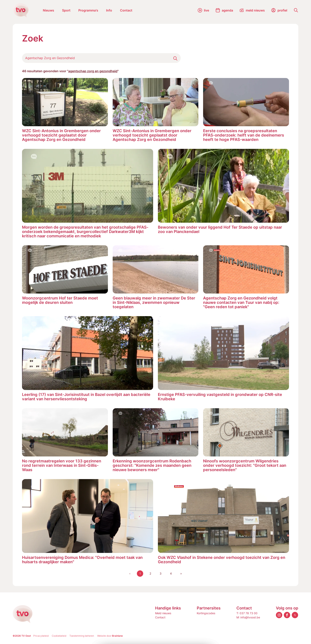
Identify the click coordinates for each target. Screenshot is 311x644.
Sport (66, 10)
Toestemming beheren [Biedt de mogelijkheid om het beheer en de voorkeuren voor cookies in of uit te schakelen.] (82, 636)
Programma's (88, 10)
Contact (126, 10)
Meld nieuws (163, 613)
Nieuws (48, 10)
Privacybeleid (41, 636)
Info (109, 10)
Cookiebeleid (59, 636)
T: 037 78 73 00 (247, 613)
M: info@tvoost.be (248, 617)
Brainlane (117, 636)
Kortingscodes (206, 613)
